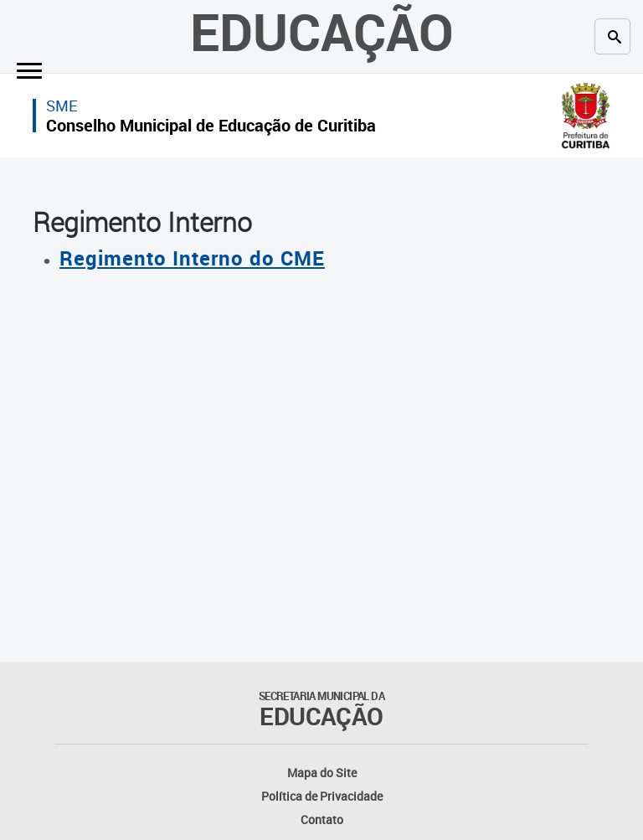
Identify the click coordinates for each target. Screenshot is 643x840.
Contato (322, 819)
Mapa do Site (322, 773)
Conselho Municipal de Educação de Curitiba (211, 125)
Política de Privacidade (322, 796)
